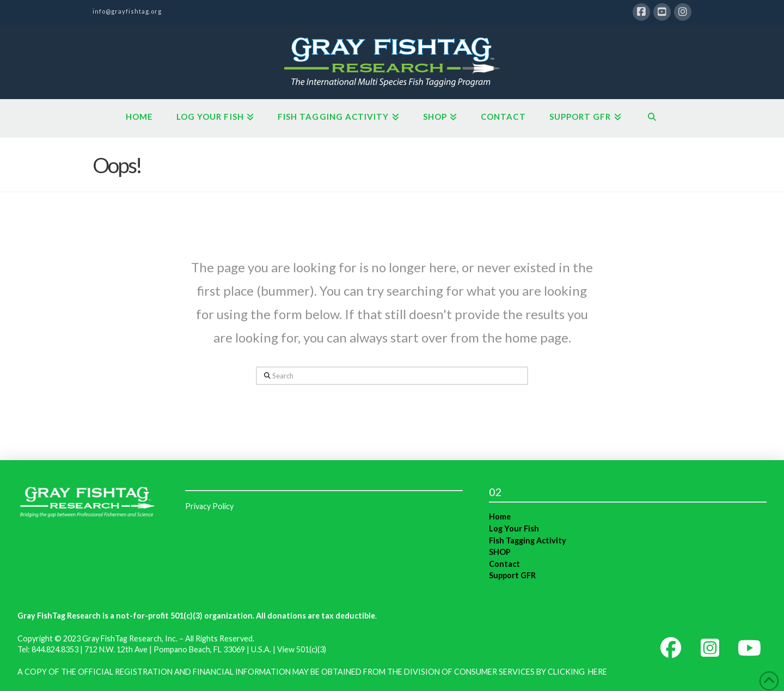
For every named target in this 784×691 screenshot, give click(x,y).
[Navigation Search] (652, 118)
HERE (598, 672)
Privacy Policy (209, 506)
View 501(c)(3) (302, 649)
